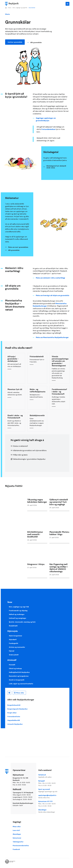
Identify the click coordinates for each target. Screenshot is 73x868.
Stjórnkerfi (13, 639)
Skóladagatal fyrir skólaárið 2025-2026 (56, 167)
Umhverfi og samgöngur (18, 618)
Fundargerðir (14, 643)
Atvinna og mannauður (17, 647)
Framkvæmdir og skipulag (18, 611)
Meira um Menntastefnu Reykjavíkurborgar (52, 337)
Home (6, 8)
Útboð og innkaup (15, 668)
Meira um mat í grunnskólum (18, 247)
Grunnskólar (32, 8)
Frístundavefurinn (14, 716)
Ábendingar (48, 811)
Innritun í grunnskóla (15, 42)
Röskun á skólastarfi (20, 446)
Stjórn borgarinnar (15, 636)
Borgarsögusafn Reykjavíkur (17, 709)
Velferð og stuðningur (17, 614)
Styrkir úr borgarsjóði (17, 680)
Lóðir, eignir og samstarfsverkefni (21, 684)
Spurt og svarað (48, 790)
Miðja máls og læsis (20, 455)
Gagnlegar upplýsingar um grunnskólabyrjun (46, 119)
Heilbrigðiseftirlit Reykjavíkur (19, 672)
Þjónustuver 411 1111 (48, 804)
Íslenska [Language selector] (9, 693)
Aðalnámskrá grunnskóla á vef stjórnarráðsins (30, 450)
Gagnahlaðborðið (14, 720)
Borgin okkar (12, 713)
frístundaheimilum (48, 129)
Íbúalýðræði (13, 626)
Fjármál (12, 651)
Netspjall (48, 783)
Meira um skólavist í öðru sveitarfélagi (50, 278)
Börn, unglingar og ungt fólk (20, 8)
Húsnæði (12, 665)
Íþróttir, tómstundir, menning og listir (22, 622)
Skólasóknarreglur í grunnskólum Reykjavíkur (29, 459)
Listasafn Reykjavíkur (15, 724)
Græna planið (14, 655)
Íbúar (10, 8)
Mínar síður (20, 693)
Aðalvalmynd (67, 4)
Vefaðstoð (48, 776)
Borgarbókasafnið (14, 705)
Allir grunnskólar (36, 42)
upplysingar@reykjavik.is (48, 797)
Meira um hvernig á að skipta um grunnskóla (52, 295)
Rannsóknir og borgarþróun (19, 676)
